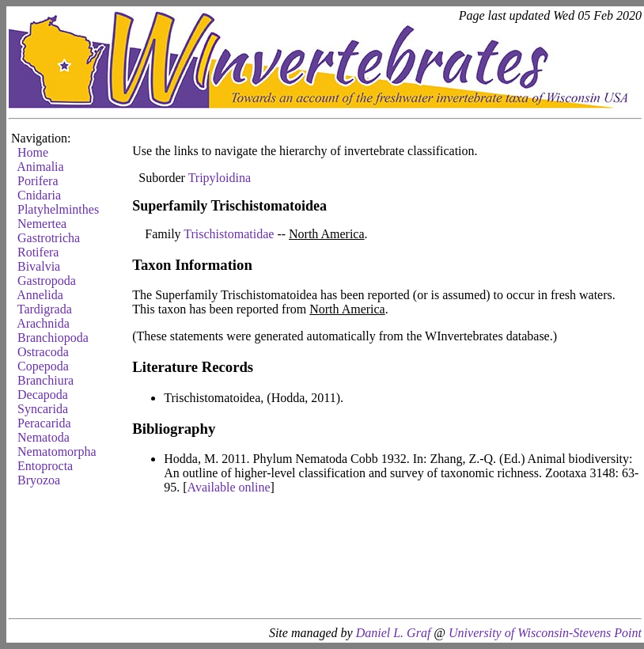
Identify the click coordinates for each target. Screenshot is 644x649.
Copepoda (43, 366)
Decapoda (43, 395)
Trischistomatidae (229, 234)
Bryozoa (39, 480)
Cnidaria (39, 195)
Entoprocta (45, 466)
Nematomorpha (57, 452)
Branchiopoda (53, 338)
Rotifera (38, 252)
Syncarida (43, 409)
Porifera (38, 181)
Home (33, 152)
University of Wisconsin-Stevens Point (545, 633)
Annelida (40, 295)
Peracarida (44, 423)
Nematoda (44, 437)
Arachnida (43, 323)
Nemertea (42, 224)
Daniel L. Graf (394, 633)
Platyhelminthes (58, 209)
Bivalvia (39, 266)
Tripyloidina (220, 178)
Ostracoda (43, 352)
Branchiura (45, 380)
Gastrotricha (49, 238)
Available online (229, 487)
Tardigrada (45, 309)
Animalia (40, 167)
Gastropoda (47, 281)
